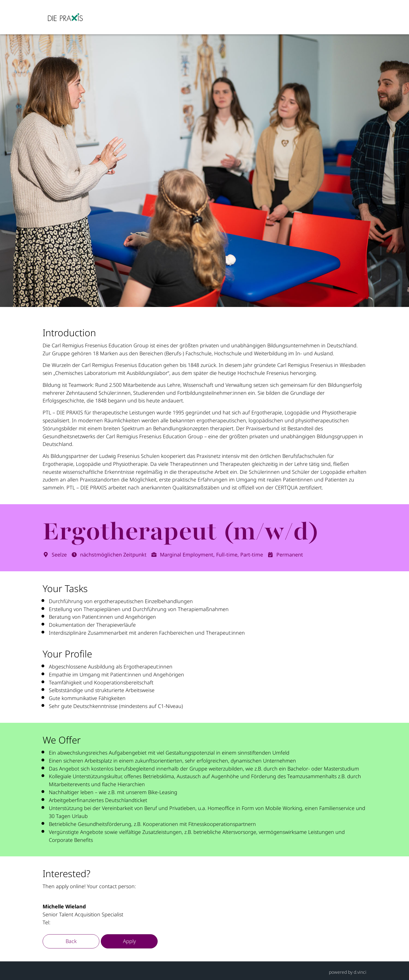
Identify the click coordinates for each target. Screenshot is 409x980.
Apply (129, 941)
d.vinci (360, 972)
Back (71, 941)
